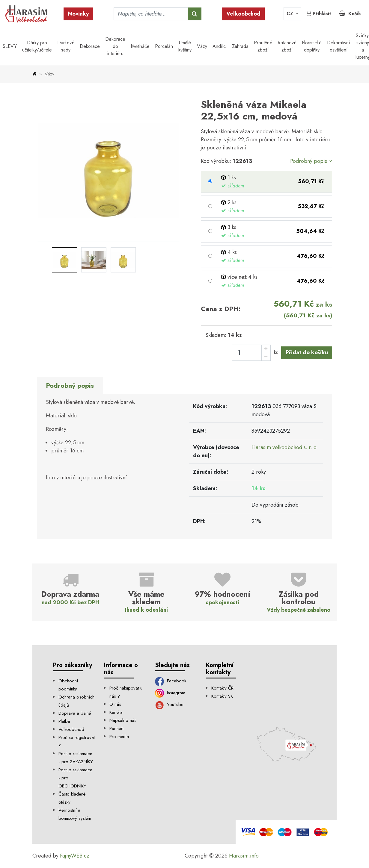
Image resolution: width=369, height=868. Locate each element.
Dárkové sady (66, 46)
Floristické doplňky (312, 46)
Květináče (140, 46)
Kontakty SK (222, 696)
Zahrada (240, 46)
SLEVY (10, 46)
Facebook (171, 681)
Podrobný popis (311, 161)
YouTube (169, 705)
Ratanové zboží (287, 46)
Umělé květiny (185, 46)
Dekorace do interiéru (115, 46)
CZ (291, 14)
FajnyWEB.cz (75, 856)
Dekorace (90, 46)
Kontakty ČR (222, 688)
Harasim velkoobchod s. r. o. (285, 447)
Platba (64, 721)
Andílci (220, 46)
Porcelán (164, 46)
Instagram (170, 693)
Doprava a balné (75, 713)
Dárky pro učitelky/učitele (37, 46)
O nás (115, 704)
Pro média (119, 737)
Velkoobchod (243, 14)
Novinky (78, 14)
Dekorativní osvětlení (339, 46)
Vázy (202, 46)
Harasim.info (244, 856)
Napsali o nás (123, 720)
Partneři (116, 728)
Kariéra (116, 712)
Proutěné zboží (263, 46)
